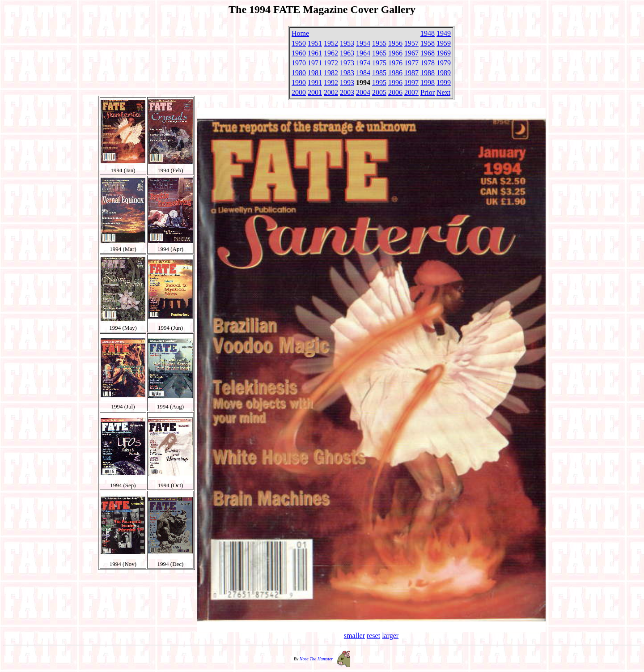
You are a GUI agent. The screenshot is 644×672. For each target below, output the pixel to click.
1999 (444, 83)
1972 (331, 63)
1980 (299, 73)
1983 (347, 73)
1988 (428, 73)
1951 (315, 43)
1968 (428, 53)
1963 (347, 53)
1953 (347, 43)
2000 (299, 92)
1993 (347, 83)
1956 (395, 43)
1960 (299, 53)
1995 (379, 83)
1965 (379, 53)
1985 (379, 73)
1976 (395, 63)
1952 (331, 43)
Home (300, 33)
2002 (331, 92)
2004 (363, 92)
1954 (363, 43)
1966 (395, 53)
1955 (379, 43)
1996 (395, 83)
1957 (411, 43)
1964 (363, 53)
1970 (299, 63)
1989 (444, 73)
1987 (411, 73)
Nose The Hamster (316, 659)
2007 (411, 92)
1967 (411, 53)
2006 (395, 92)
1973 (347, 63)
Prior (428, 92)
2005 (379, 92)
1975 (379, 63)
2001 (315, 92)
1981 (315, 73)
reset (373, 636)
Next (443, 92)
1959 (444, 43)
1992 (331, 83)
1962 (331, 53)
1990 (299, 83)
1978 (428, 63)
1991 (315, 83)
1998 (428, 83)
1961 (315, 53)
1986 (395, 73)
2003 (347, 92)
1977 (411, 63)
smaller (354, 636)
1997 (411, 83)
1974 (363, 63)
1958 (428, 43)
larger (390, 636)
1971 (315, 63)
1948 (428, 33)
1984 (363, 73)
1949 (444, 33)
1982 (331, 73)
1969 (444, 53)
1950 (299, 43)
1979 (444, 63)
